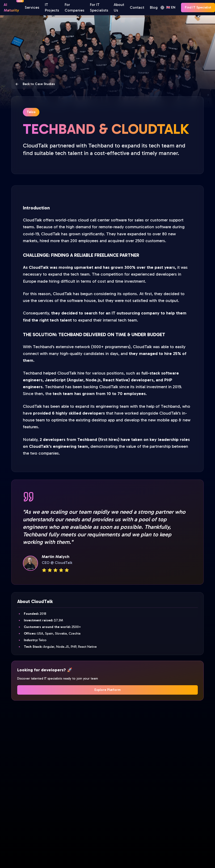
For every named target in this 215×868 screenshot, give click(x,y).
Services (32, 7)
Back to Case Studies (35, 84)
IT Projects (52, 7)
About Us (119, 7)
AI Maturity (11, 7)
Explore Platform (107, 690)
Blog (154, 7)
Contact (137, 7)
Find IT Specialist (198, 7)
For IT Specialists (99, 7)
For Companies (74, 7)
